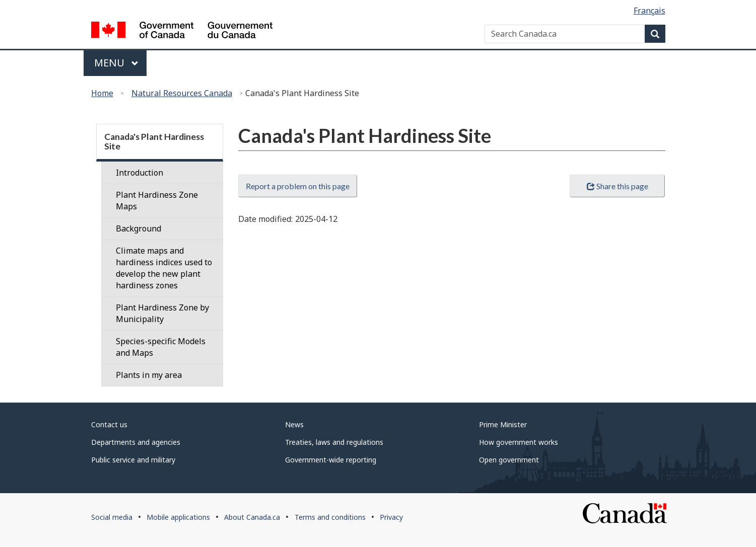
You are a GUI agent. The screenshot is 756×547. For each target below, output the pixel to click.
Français (649, 11)
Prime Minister (503, 424)
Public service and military (133, 460)
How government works (519, 442)
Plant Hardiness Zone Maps (157, 201)
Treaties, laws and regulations (334, 442)
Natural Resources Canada (182, 93)
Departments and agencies (136, 442)
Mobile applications (178, 517)
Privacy (391, 517)
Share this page (617, 186)
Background (139, 228)
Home (102, 93)
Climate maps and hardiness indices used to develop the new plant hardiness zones (164, 268)
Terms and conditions (330, 517)
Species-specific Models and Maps (161, 347)
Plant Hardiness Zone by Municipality (162, 313)
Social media (112, 517)
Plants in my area (149, 375)
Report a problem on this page (298, 186)
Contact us (109, 424)
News (294, 424)
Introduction (140, 173)
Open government (509, 460)
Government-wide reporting (331, 460)
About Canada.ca (252, 517)
